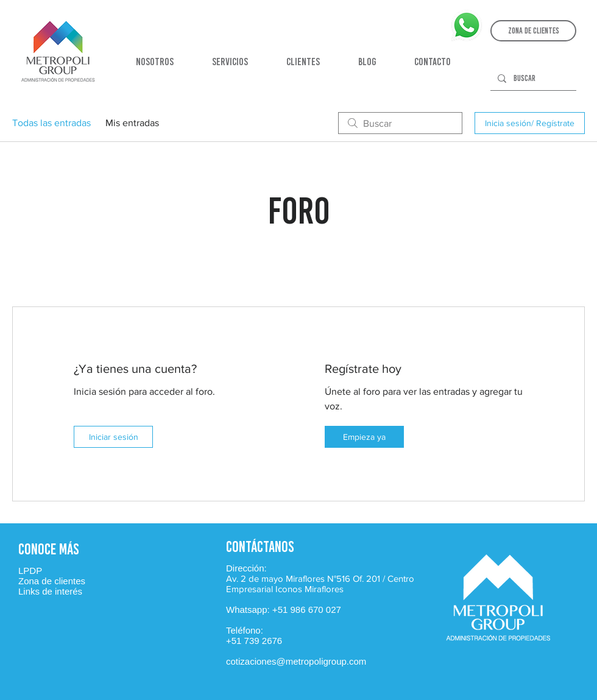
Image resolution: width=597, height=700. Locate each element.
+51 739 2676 (254, 641)
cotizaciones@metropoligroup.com (296, 661)
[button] (533, 31)
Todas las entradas (51, 123)
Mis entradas (132, 123)
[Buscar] (532, 79)
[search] (400, 123)
